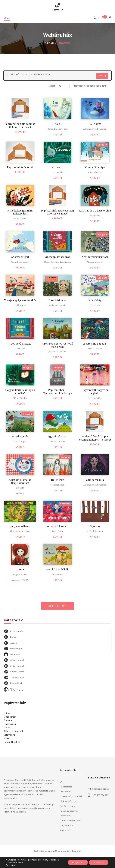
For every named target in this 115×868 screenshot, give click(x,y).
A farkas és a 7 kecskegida (95, 211)
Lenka (20, 570)
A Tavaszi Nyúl (20, 257)
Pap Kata (20, 488)
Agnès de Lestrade (95, 531)
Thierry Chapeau (20, 441)
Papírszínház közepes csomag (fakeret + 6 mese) (95, 438)
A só (57, 124)
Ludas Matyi (95, 300)
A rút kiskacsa (57, 300)
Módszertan (10, 717)
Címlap (50, 43)
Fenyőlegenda (20, 436)
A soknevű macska (20, 344)
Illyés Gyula (95, 305)
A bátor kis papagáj (95, 344)
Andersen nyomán (57, 305)
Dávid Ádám (95, 215)
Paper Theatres (12, 742)
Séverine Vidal (95, 398)
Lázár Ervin (57, 531)
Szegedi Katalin (57, 485)
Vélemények (10, 735)
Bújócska (95, 526)
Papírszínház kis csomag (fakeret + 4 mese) (20, 125)
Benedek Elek (57, 575)
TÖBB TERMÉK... (57, 606)
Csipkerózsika (95, 480)
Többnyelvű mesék (13, 731)
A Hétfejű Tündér (57, 526)
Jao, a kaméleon (20, 526)
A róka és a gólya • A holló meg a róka (57, 345)
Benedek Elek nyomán (57, 129)
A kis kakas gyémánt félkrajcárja (20, 212)
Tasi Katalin (57, 172)
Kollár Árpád (20, 305)
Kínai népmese (95, 172)
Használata (10, 724)
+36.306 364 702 (100, 795)
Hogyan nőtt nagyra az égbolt (95, 392)
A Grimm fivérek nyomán (95, 129)
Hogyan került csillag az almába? (20, 392)
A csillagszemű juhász (95, 257)
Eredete (8, 720)
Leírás (7, 713)
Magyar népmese (95, 262)
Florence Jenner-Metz (20, 531)
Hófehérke (57, 480)
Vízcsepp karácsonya (57, 257)
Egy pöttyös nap (57, 436)
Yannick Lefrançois (20, 262)
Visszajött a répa (95, 167)
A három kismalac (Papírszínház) (20, 481)
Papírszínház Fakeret (20, 167)
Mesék (7, 728)
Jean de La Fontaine (57, 352)
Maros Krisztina (52, 262)
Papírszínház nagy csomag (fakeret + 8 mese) (57, 212)
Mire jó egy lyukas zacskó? (20, 300)
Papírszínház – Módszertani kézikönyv (57, 392)
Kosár (100, 76)
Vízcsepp (57, 167)
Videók (7, 738)
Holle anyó (95, 124)
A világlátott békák (57, 570)
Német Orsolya (95, 349)
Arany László (20, 219)
